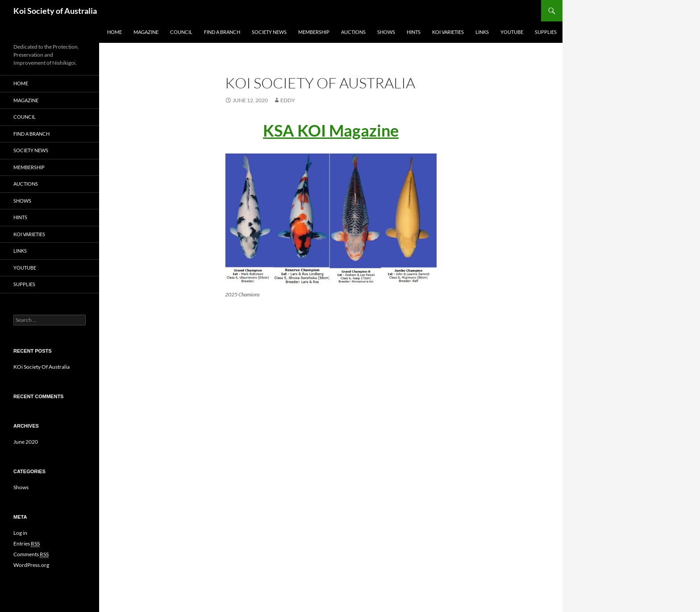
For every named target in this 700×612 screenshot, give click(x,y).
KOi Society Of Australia (42, 367)
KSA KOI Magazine (331, 130)
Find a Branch (222, 32)
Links (482, 32)
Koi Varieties (448, 32)
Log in (20, 533)
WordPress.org (31, 565)
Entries (27, 544)
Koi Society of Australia (55, 11)
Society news (269, 32)
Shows (386, 32)
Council (181, 32)
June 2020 (26, 442)
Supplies (546, 32)
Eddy (288, 100)
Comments (31, 554)
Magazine (146, 32)
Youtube (512, 32)
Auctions (353, 32)
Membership (314, 32)
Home (115, 32)
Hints (414, 32)
